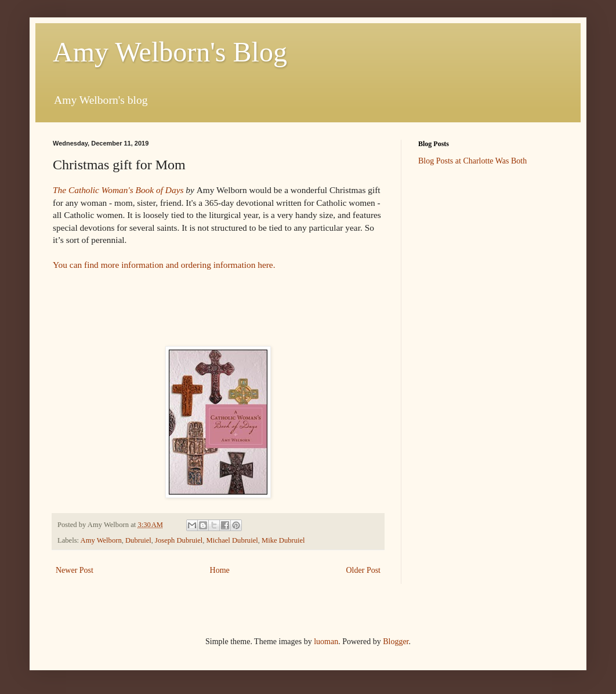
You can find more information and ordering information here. (165, 265)
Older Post (364, 570)
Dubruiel (138, 540)
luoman (326, 642)
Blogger (396, 642)
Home (220, 570)
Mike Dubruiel (283, 540)
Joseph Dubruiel (179, 540)
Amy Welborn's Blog (170, 52)
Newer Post (75, 570)
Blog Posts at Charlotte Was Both (472, 161)
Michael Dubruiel (232, 540)
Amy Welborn (101, 540)
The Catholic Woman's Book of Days (118, 190)
